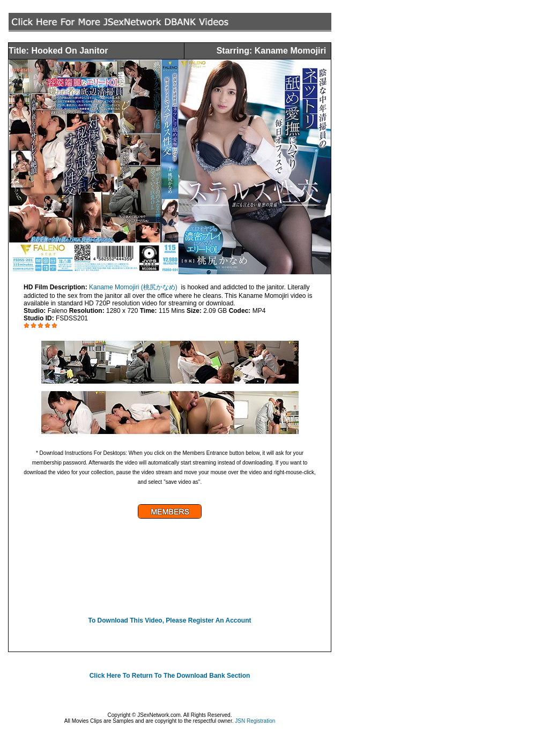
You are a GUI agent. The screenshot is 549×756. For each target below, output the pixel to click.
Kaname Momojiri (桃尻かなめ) (133, 287)
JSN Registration (255, 721)
